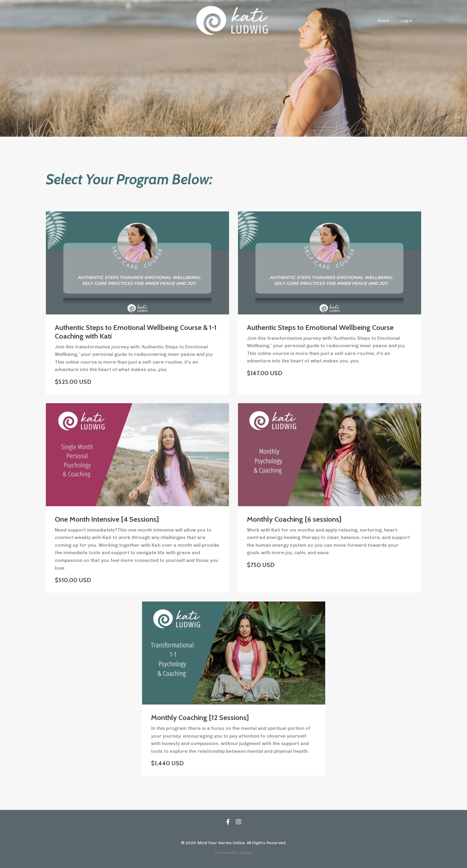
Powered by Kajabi (234, 853)
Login (407, 21)
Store (383, 21)
